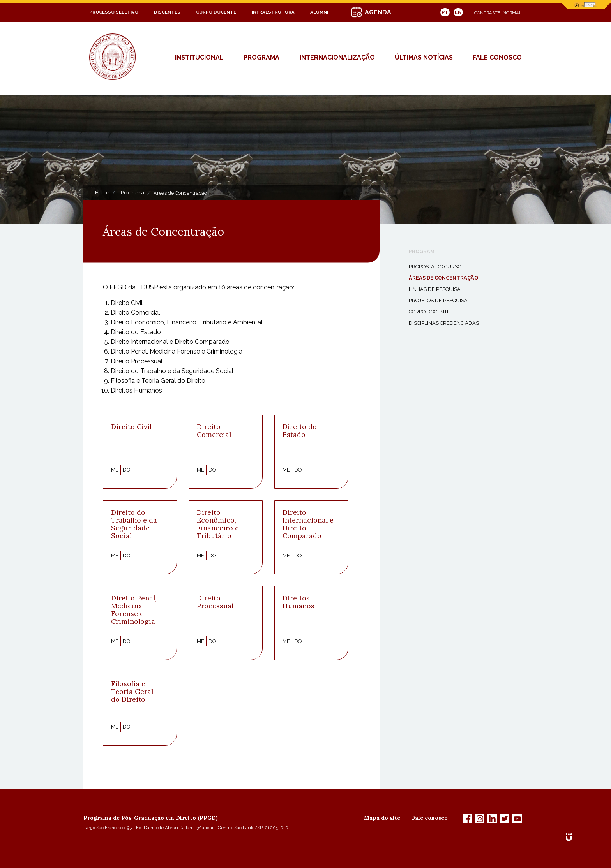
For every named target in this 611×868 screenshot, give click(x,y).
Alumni (319, 12)
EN (458, 12)
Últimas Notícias (424, 57)
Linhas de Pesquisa (435, 289)
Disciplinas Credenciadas (444, 323)
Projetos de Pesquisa (438, 300)
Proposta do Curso (435, 267)
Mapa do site (382, 818)
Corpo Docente (216, 12)
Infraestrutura (273, 12)
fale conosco (497, 57)
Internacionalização (337, 57)
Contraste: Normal (498, 13)
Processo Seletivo (114, 12)
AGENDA (378, 12)
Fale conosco (430, 818)
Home (102, 193)
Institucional (199, 57)
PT (445, 12)
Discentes (167, 12)
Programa (261, 57)
